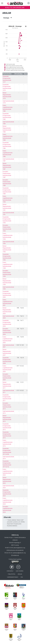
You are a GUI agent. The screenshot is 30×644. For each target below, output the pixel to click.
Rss (22, 577)
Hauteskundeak (15, 7)
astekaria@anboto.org (19, 553)
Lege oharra (20, 571)
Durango (8, 18)
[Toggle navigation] (2, 3)
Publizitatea (12, 574)
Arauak (20, 574)
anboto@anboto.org (19, 548)
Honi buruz (10, 571)
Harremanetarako (13, 577)
